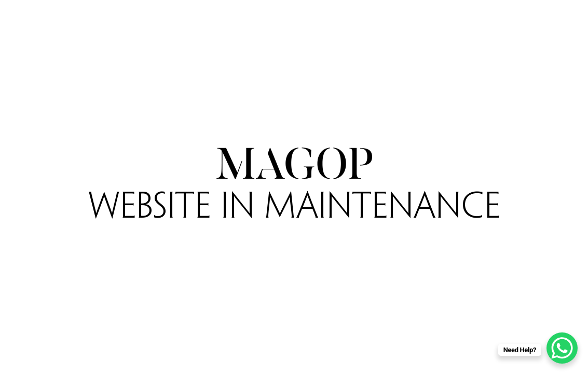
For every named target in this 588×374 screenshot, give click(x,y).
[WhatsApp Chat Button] (562, 348)
